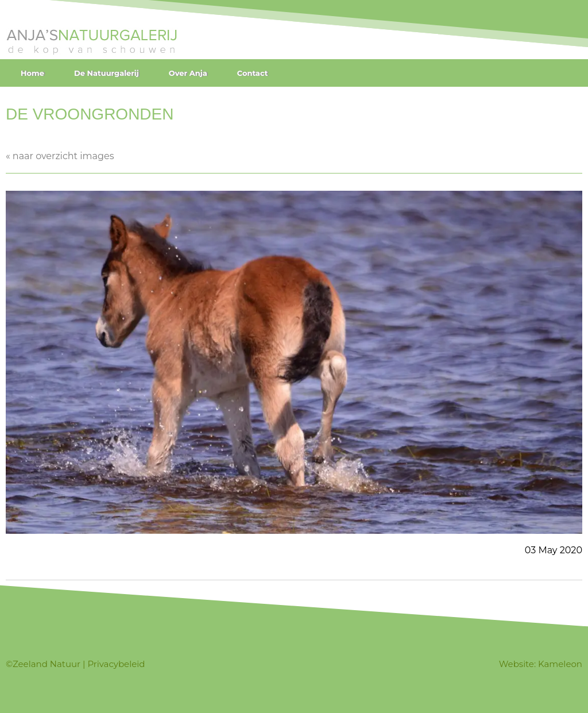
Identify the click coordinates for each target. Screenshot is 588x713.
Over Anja (188, 73)
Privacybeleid (116, 664)
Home (32, 73)
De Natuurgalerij (107, 73)
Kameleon (560, 664)
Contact (253, 73)
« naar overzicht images (60, 156)
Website (517, 664)
